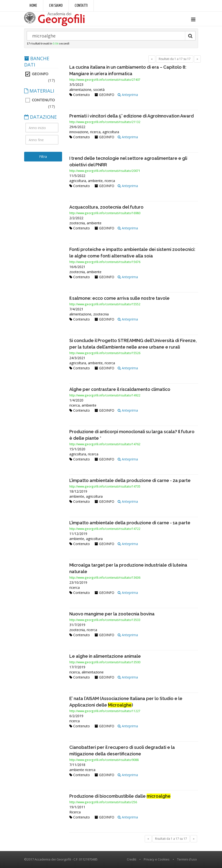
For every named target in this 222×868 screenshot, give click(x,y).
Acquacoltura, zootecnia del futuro (106, 207)
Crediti (132, 859)
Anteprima (128, 95)
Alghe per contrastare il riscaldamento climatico (120, 389)
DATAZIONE (40, 117)
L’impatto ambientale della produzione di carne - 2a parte (130, 480)
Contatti (81, 6)
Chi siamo (56, 6)
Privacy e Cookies (157, 859)
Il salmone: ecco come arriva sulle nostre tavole (119, 298)
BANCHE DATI (37, 62)
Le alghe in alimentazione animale (105, 656)
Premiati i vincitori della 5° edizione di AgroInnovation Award (132, 116)
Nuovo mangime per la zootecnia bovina (112, 614)
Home (33, 6)
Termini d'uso (187, 859)
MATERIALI (39, 91)
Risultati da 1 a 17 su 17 (175, 59)
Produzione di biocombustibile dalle (120, 796)
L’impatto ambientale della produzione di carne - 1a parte (130, 523)
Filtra (43, 157)
